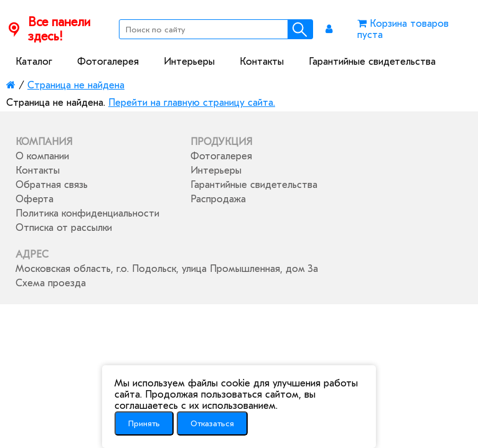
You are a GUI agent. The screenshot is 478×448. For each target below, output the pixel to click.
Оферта (35, 199)
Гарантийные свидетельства (372, 62)
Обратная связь (52, 185)
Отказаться (212, 423)
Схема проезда (51, 283)
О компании (42, 156)
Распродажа (218, 199)
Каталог (34, 62)
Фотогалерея (108, 62)
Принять (144, 423)
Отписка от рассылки (64, 228)
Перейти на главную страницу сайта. (192, 103)
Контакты (262, 62)
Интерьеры (189, 62)
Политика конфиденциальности (87, 213)
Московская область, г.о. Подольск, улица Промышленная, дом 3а (167, 269)
